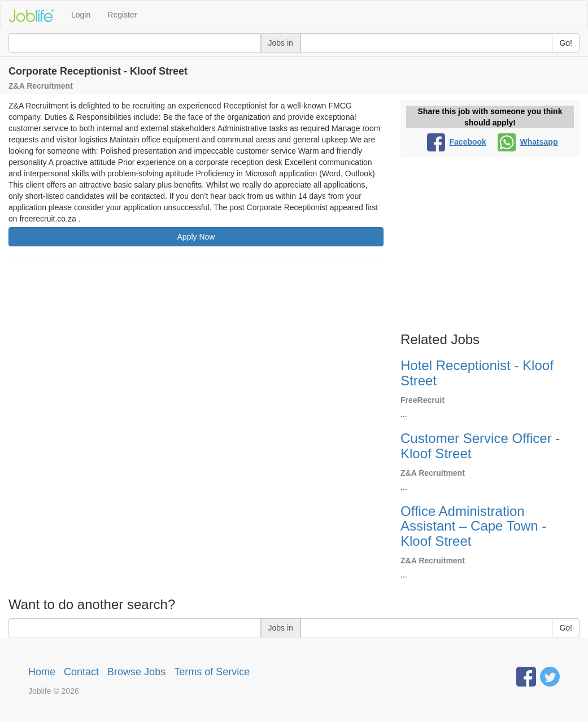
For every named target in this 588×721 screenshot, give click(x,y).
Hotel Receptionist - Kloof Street (477, 373)
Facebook (457, 142)
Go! (566, 43)
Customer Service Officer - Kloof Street (480, 446)
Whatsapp (528, 142)
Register (122, 15)
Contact (81, 672)
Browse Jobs (136, 672)
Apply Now (196, 237)
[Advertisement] (196, 349)
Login (81, 15)
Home (42, 672)
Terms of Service (212, 672)
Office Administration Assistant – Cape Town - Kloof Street (473, 526)
